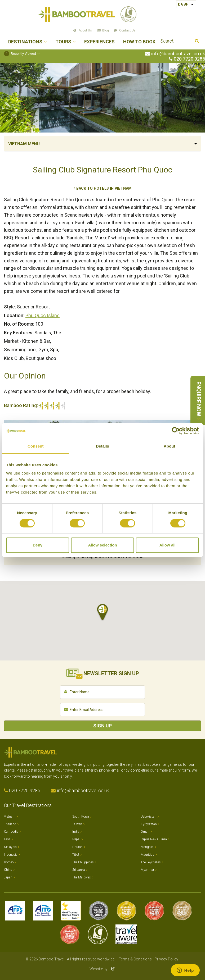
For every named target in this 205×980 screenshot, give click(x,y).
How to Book (139, 42)
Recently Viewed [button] (20, 54)
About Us (85, 30)
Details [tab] (102, 446)
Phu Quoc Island (43, 315)
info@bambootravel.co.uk (178, 54)
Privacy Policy (166, 959)
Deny (37, 545)
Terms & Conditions (135, 959)
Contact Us (127, 30)
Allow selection (102, 545)
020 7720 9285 (189, 59)
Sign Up (102, 726)
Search (197, 42)
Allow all (168, 545)
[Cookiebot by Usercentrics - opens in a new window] (176, 431)
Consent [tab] (36, 446)
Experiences (99, 42)
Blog (106, 30)
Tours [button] (63, 42)
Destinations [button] (25, 42)
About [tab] (170, 446)
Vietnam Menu (24, 144)
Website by (102, 969)
